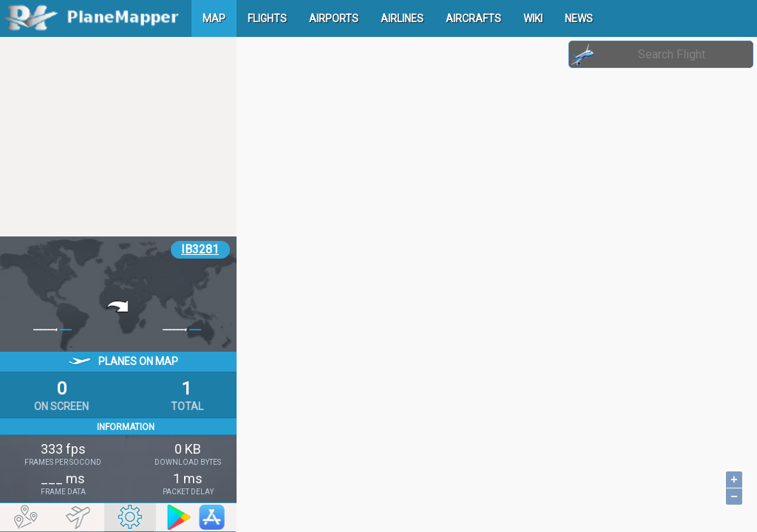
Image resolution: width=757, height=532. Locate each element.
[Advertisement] (118, 137)
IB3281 (200, 249)
